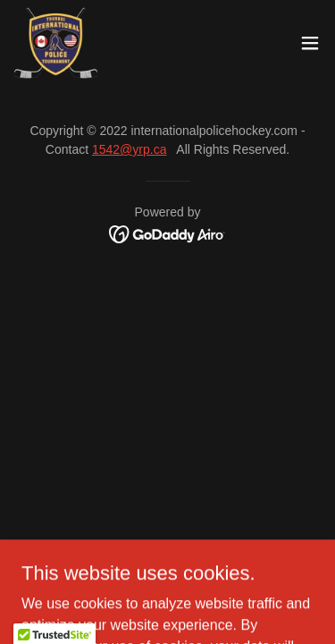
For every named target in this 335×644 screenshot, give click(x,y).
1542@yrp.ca (129, 149)
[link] (56, 43)
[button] (310, 43)
